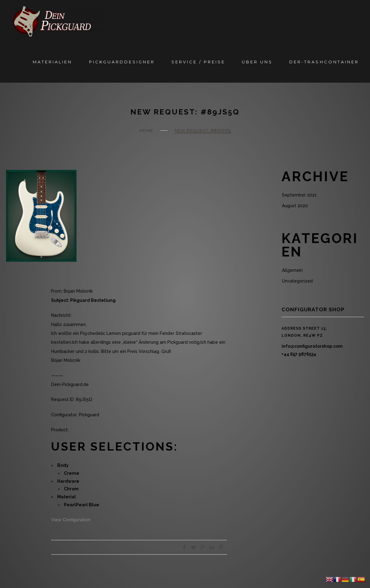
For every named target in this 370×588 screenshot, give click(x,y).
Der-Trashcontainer (324, 62)
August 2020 (295, 206)
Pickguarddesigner (122, 62)
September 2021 (299, 195)
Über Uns (257, 62)
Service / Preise (198, 62)
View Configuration (71, 520)
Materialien (52, 62)
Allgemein (292, 270)
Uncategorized (297, 281)
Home (146, 130)
